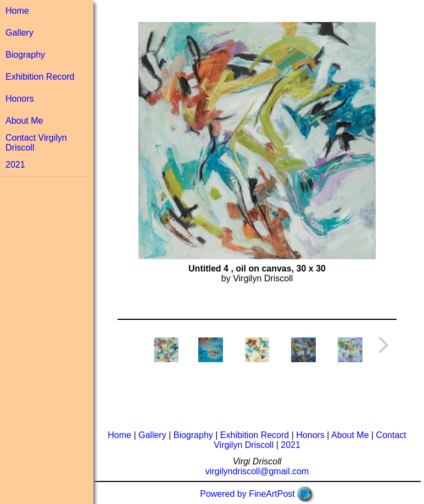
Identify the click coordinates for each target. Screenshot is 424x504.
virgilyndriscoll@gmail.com (257, 471)
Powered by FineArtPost (247, 494)
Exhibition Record (40, 77)
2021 (15, 165)
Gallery (19, 33)
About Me (24, 121)
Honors (20, 99)
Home (17, 11)
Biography (25, 55)
